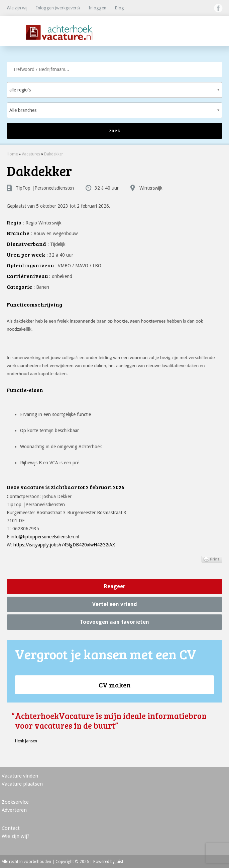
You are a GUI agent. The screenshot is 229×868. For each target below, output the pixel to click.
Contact (11, 828)
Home (12, 154)
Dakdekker (54, 154)
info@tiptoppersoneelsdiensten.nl (45, 537)
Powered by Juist (108, 862)
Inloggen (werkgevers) (58, 8)
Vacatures (31, 154)
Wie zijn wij (17, 8)
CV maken (115, 685)
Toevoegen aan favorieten (114, 622)
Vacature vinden (20, 776)
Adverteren (14, 810)
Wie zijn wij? (16, 836)
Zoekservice (15, 802)
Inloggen (97, 8)
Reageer (115, 586)
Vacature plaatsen (22, 784)
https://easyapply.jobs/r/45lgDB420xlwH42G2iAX (64, 545)
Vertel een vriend (115, 604)
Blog (120, 8)
